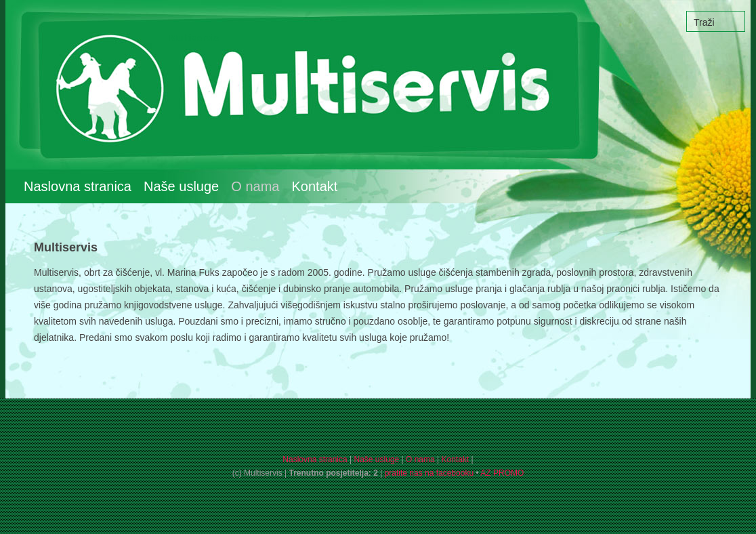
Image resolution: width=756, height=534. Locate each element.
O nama (420, 459)
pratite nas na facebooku (429, 473)
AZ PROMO (502, 473)
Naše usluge (181, 186)
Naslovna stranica (78, 186)
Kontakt (315, 186)
